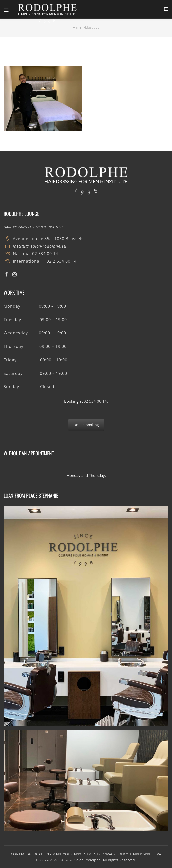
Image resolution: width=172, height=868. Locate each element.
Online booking (86, 425)
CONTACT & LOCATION (30, 854)
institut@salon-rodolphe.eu (40, 246)
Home (79, 28)
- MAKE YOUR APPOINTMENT (74, 854)
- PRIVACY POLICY (114, 854)
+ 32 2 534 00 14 (60, 261)
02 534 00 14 (45, 254)
